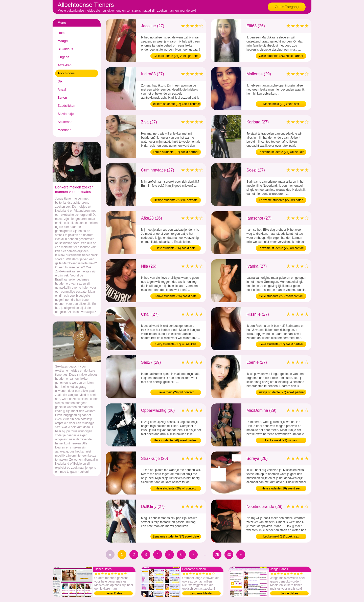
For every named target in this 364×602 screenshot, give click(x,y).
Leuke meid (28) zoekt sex (281, 536)
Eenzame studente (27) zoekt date (176, 536)
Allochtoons (66, 73)
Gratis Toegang (287, 7)
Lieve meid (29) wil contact (176, 392)
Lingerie (63, 57)
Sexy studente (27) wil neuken (176, 344)
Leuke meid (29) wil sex (281, 440)
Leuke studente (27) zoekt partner (176, 152)
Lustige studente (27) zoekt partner (281, 392)
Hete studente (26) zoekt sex (281, 488)
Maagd (63, 41)
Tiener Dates (113, 593)
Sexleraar (65, 122)
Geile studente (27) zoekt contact (281, 296)
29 (217, 555)
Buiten (62, 98)
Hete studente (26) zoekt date (176, 248)
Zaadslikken (66, 106)
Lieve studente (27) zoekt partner (281, 344)
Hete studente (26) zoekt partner (176, 440)
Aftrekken (65, 65)
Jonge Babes (289, 593)
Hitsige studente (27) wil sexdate (176, 200)
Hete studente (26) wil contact (176, 488)
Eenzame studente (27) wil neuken (281, 152)
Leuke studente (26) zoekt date (176, 296)
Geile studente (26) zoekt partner (281, 56)
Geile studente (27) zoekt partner (176, 56)
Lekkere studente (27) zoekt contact (176, 104)
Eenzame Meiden (201, 593)
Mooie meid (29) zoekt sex (281, 104)
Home (62, 33)
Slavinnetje (66, 114)
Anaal (62, 89)
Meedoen (64, 130)
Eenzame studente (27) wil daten (281, 200)
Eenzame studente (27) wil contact (281, 248)
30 (229, 555)
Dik (60, 81)
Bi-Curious (65, 49)
